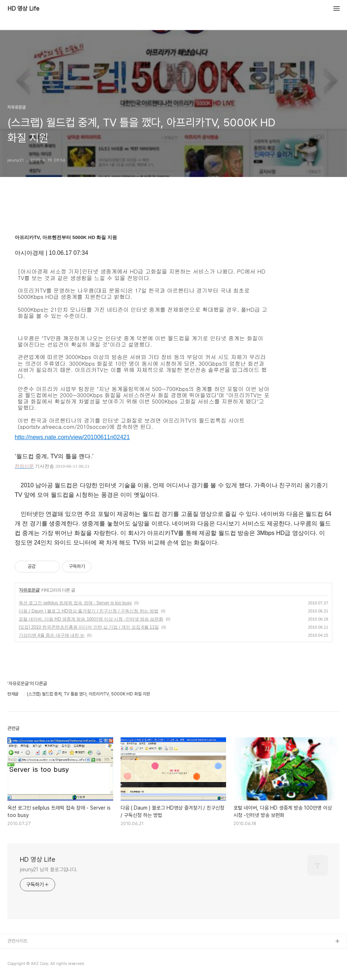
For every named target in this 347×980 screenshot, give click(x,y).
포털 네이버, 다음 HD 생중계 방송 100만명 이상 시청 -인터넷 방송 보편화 (91, 619)
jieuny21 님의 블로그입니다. (49, 869)
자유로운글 (29, 590)
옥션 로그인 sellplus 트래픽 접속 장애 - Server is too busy (75, 603)
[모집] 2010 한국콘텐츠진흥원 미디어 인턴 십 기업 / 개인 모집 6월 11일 (89, 627)
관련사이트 (17, 941)
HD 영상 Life (23, 9)
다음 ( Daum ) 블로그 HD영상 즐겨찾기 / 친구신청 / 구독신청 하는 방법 (89, 611)
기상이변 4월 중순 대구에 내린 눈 (52, 635)
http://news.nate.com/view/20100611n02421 (72, 437)
